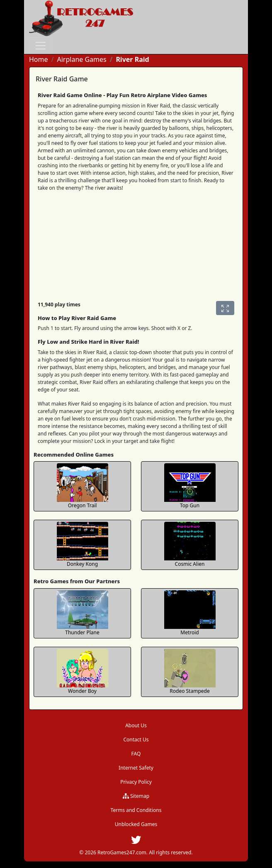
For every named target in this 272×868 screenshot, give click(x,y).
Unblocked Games (136, 824)
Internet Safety (136, 768)
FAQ (136, 754)
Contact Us (136, 740)
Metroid (189, 632)
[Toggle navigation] (41, 46)
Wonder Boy (82, 691)
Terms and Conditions (136, 810)
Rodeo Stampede (189, 691)
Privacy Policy (136, 782)
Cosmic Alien (190, 564)
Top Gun (190, 505)
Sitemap (136, 796)
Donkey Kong (82, 564)
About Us (136, 725)
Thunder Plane (82, 632)
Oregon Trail (83, 505)
